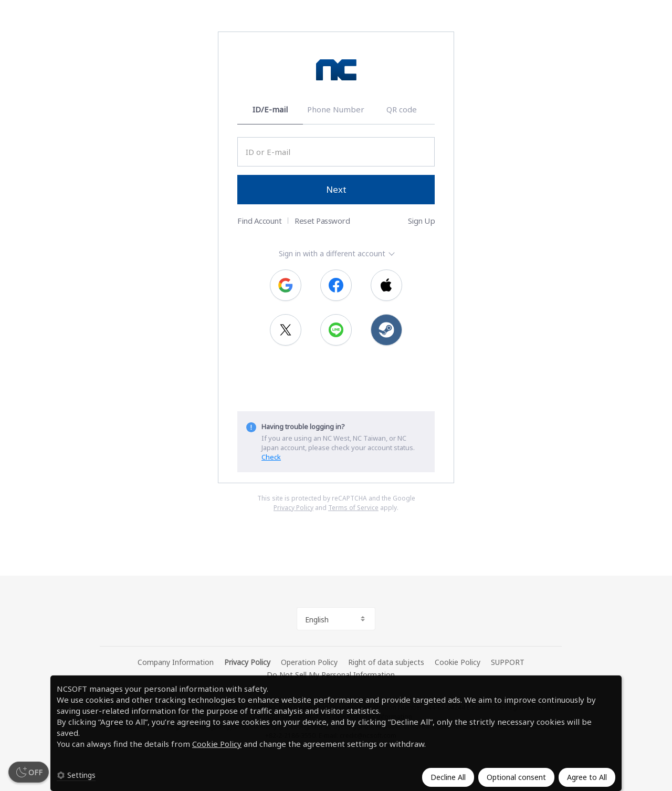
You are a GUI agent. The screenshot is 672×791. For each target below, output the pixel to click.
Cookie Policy (217, 744)
